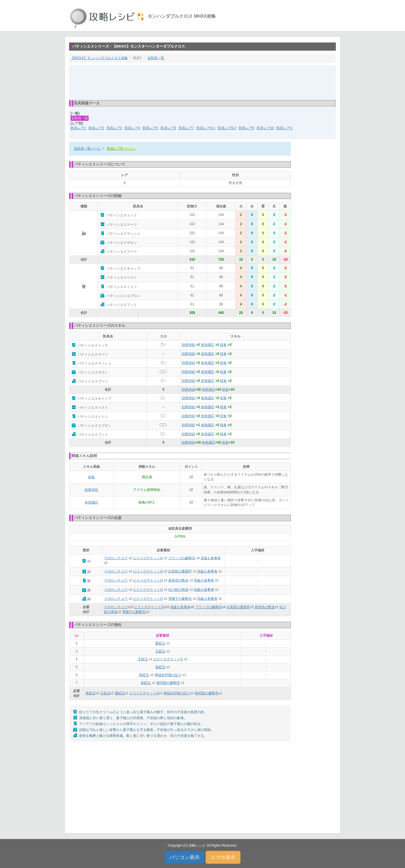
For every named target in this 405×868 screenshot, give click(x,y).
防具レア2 (96, 128)
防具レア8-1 (206, 128)
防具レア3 (114, 128)
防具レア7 (186, 128)
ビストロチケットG (148, 558)
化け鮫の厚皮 (178, 590)
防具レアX (284, 128)
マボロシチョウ (116, 558)
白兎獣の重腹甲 (180, 571)
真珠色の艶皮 (178, 580)
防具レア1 (78, 128)
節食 (223, 345)
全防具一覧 (156, 58)
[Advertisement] (202, 82)
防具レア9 (247, 128)
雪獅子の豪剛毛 (180, 599)
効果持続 (188, 345)
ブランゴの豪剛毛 (182, 558)
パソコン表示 (184, 857)
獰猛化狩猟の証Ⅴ (168, 675)
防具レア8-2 (227, 128)
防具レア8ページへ (121, 149)
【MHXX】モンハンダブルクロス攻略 (99, 58)
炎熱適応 (208, 345)
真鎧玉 (160, 667)
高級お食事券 (211, 558)
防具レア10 (265, 128)
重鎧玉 (160, 643)
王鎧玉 (160, 651)
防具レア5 (150, 128)
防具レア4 (132, 128)
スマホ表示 (223, 857)
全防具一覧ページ (87, 149)
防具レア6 (168, 128)
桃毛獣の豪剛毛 (168, 683)
